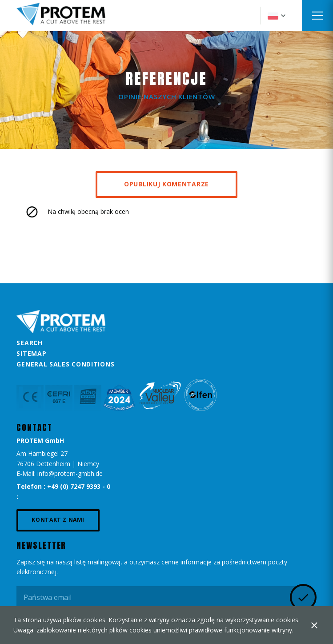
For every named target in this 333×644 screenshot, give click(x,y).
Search (29, 343)
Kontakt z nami (58, 520)
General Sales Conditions (65, 364)
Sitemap (31, 353)
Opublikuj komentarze (166, 184)
